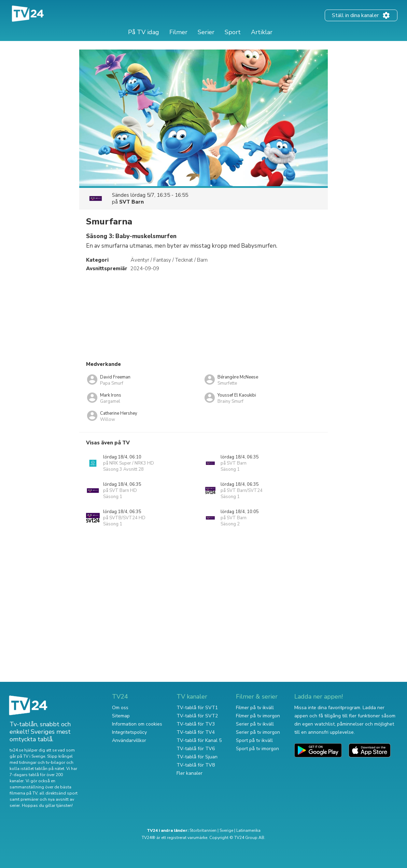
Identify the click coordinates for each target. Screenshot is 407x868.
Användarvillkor (129, 740)
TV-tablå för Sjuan (197, 757)
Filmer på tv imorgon (258, 716)
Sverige (226, 830)
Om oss (120, 708)
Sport (233, 32)
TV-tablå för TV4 (196, 732)
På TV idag (144, 32)
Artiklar (262, 32)
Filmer (178, 32)
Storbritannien (203, 830)
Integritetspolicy (129, 732)
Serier (206, 32)
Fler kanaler (190, 773)
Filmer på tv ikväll (255, 708)
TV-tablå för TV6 (196, 749)
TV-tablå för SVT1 (197, 708)
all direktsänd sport (58, 793)
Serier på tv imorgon (258, 732)
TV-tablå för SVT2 (197, 716)
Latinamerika (248, 830)
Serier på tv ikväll (255, 724)
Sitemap (121, 716)
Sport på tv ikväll (254, 740)
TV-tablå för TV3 (196, 724)
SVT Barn (131, 202)
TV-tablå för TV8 (196, 765)
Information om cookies (137, 724)
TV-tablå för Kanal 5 (199, 740)
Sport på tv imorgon (257, 749)
